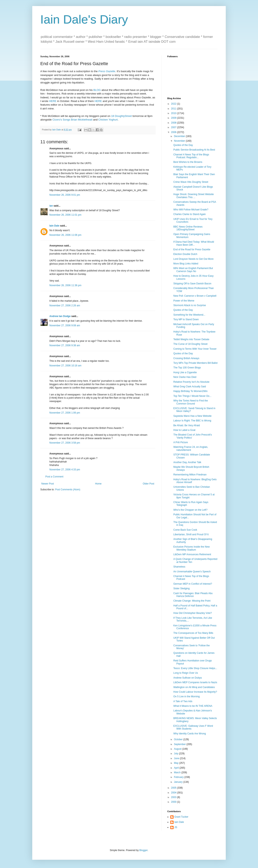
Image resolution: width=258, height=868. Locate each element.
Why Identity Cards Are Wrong (190, 734)
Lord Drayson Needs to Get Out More (193, 259)
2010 (174, 113)
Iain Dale (54, 226)
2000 (174, 802)
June (177, 758)
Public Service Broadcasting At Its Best (194, 150)
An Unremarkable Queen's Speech (192, 572)
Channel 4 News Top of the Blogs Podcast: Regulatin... (191, 156)
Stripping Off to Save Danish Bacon (192, 284)
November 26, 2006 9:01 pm (65, 195)
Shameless (179, 567)
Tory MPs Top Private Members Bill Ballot (195, 363)
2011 (174, 109)
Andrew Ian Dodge (60, 316)
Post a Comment (54, 477)
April (177, 768)
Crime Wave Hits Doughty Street (191, 182)
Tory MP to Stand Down (186, 319)
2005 (174, 788)
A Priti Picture (181, 442)
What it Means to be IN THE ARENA (193, 706)
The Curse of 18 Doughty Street (190, 344)
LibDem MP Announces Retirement (192, 554)
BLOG (97, 90)
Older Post (148, 484)
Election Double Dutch (185, 254)
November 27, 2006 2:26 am (65, 306)
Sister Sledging (182, 588)
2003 (174, 797)
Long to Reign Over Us (186, 673)
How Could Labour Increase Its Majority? (195, 692)
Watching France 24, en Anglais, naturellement (191, 448)
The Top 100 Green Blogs (187, 368)
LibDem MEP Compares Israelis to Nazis (195, 682)
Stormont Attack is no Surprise (190, 305)
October (179, 739)
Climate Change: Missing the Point (192, 601)
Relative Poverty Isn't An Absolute (191, 382)
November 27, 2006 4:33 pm (65, 470)
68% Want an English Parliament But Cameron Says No (193, 270)
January (179, 782)
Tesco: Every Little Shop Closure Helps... (195, 668)
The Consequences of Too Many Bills (193, 633)
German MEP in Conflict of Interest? (193, 584)
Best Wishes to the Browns (188, 162)
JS (176, 827)
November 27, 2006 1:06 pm (65, 413)
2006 (174, 132)
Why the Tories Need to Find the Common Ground (191, 402)
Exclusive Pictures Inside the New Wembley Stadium (191, 548)
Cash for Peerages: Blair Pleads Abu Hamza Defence (193, 595)
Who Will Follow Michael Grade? (191, 210)
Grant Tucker (181, 817)
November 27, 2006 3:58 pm (65, 443)
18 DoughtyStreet (121, 116)
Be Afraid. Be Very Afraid (187, 425)
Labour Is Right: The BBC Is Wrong (192, 421)
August (178, 749)
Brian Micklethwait (82, 120)
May (177, 763)
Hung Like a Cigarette (185, 372)
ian (51, 206)
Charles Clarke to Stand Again (190, 214)
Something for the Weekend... (189, 315)
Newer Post (48, 484)
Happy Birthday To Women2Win (190, 391)
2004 (174, 793)
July (176, 754)
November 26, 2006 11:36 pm (65, 285)
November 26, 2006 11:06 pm (65, 235)
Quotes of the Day (183, 145)
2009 (174, 118)
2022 (174, 104)
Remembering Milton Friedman (190, 475)
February (179, 777)
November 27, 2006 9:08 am (65, 325)
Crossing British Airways (186, 358)
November (180, 141)
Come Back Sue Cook (185, 530)
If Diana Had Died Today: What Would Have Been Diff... (194, 243)
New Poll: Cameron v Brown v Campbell (195, 296)
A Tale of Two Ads (183, 701)
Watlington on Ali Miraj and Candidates (194, 687)
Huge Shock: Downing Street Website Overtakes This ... (194, 196)
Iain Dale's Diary (84, 19)
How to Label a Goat (184, 430)
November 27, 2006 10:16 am (65, 366)
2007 (174, 127)
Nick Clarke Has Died (185, 377)
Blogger (143, 850)
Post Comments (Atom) (68, 490)
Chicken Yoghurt (108, 120)
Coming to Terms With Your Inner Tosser (195, 349)
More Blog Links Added (186, 264)
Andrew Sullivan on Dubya (188, 678)
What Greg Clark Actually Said (190, 387)
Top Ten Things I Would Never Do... (192, 396)
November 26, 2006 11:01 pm (65, 215)
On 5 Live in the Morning (187, 696)
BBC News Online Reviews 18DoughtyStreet (188, 228)
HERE (53, 101)
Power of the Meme (184, 301)
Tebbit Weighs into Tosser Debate (191, 339)
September (180, 744)
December (180, 136)
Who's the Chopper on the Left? (190, 510)
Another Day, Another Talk (187, 462)
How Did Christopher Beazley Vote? (193, 613)
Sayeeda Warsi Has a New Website (192, 416)
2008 (174, 123)
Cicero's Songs (61, 120)
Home (98, 484)
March (178, 772)
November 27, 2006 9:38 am (65, 345)
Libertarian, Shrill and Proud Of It (191, 534)
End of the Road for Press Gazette (192, 249)
